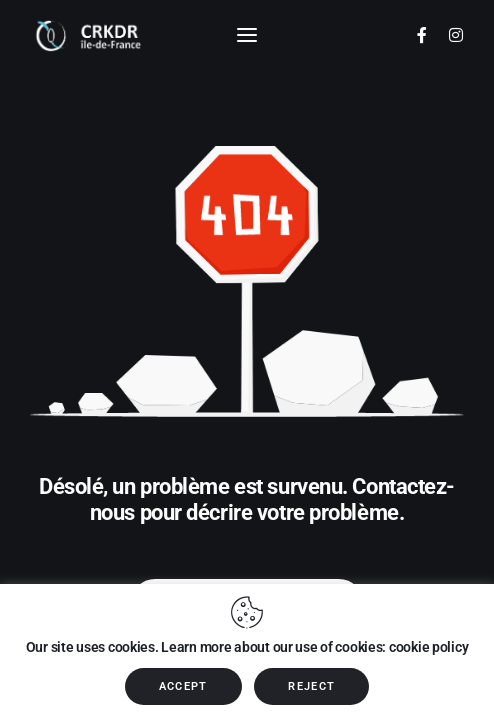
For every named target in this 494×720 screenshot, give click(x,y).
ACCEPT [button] (183, 686)
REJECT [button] (311, 686)
